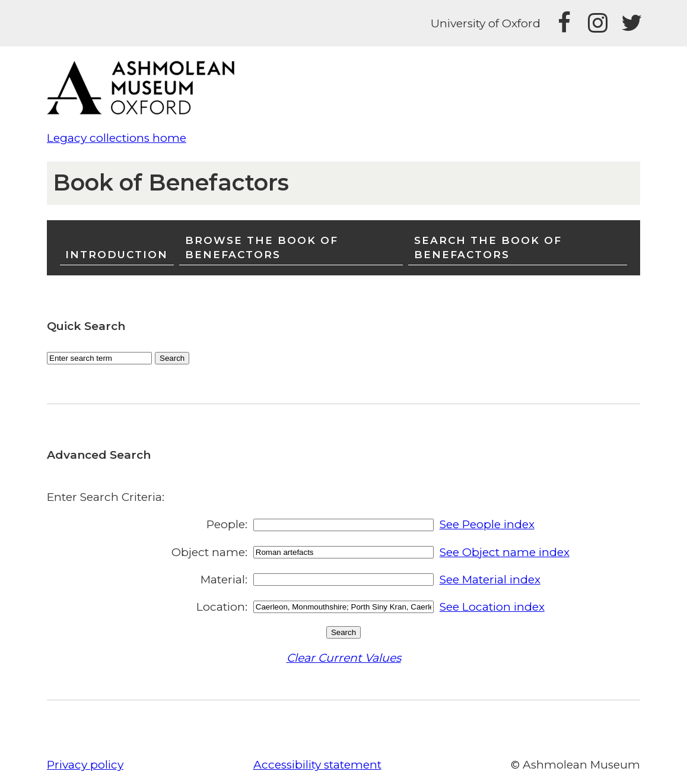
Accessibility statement (317, 765)
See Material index (490, 580)
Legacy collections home (117, 138)
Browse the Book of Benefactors (262, 247)
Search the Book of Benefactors (488, 247)
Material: (224, 580)
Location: (222, 607)
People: (227, 524)
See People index (487, 524)
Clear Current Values (344, 658)
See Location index (492, 607)
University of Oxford (486, 23)
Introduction (117, 254)
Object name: (209, 552)
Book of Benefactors (171, 182)
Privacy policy (85, 765)
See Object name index (505, 552)
